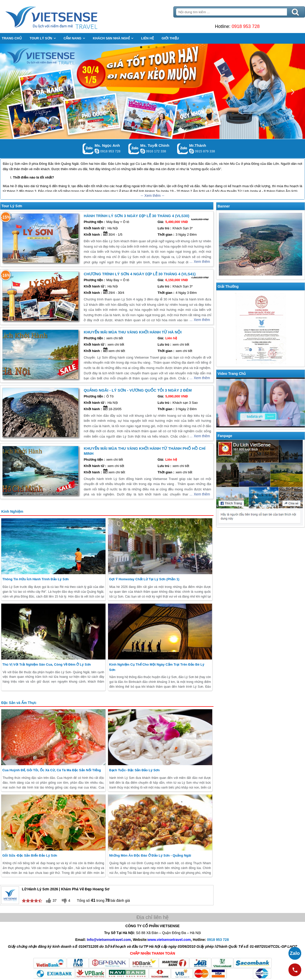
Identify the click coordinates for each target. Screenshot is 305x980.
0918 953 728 (246, 26)
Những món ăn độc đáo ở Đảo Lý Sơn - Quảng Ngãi (150, 855)
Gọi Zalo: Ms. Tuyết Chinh (134, 149)
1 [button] (141, 47)
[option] (152, 91)
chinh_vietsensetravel (143, 151)
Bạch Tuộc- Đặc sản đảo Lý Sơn (134, 770)
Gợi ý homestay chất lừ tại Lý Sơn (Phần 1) (144, 579)
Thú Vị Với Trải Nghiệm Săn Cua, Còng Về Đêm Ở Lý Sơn (47, 664)
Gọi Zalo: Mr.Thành (183, 149)
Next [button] (293, 91)
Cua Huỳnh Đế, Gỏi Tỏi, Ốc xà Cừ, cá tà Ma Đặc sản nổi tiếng (52, 770)
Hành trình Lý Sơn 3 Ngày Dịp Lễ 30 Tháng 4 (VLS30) (136, 216)
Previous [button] (12, 91)
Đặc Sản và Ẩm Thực (19, 703)
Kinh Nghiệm (12, 511)
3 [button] (156, 47)
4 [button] (164, 47)
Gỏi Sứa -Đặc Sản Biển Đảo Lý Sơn (30, 855)
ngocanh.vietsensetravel (97, 151)
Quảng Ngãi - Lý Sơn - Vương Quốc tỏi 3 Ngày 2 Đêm (138, 390)
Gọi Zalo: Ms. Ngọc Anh (88, 149)
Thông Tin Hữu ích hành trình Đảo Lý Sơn (35, 579)
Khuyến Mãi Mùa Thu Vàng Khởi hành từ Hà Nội (133, 332)
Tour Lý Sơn (12, 206)
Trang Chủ (64, 17)
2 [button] (149, 47)
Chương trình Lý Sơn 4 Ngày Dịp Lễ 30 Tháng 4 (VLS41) (140, 274)
